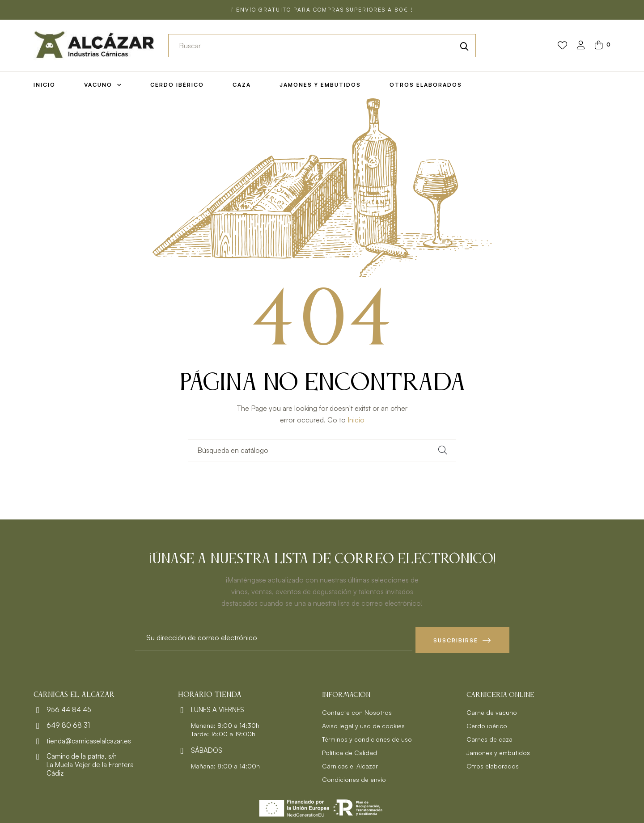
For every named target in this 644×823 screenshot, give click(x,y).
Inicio (356, 420)
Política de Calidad (350, 750)
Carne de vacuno (492, 710)
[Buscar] (322, 450)
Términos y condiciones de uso (367, 736)
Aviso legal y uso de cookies (363, 723)
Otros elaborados (493, 763)
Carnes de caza (489, 736)
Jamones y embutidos (498, 750)
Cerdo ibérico (487, 723)
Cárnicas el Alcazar (350, 763)
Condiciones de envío (354, 777)
